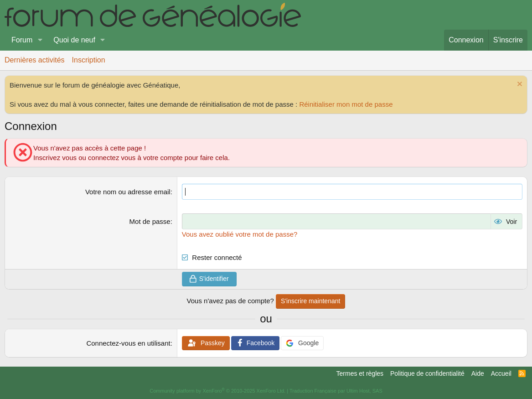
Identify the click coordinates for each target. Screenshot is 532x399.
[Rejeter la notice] (519, 85)
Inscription (89, 60)
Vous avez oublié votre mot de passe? (240, 234)
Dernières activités (35, 60)
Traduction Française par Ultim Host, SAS (336, 391)
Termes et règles (360, 373)
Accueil (501, 373)
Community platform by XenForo (217, 391)
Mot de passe (150, 221)
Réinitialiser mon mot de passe (346, 104)
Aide (478, 373)
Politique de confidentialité (427, 373)
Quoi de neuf (74, 40)
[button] (40, 40)
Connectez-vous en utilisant (128, 343)
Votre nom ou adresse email (128, 192)
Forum (22, 40)
